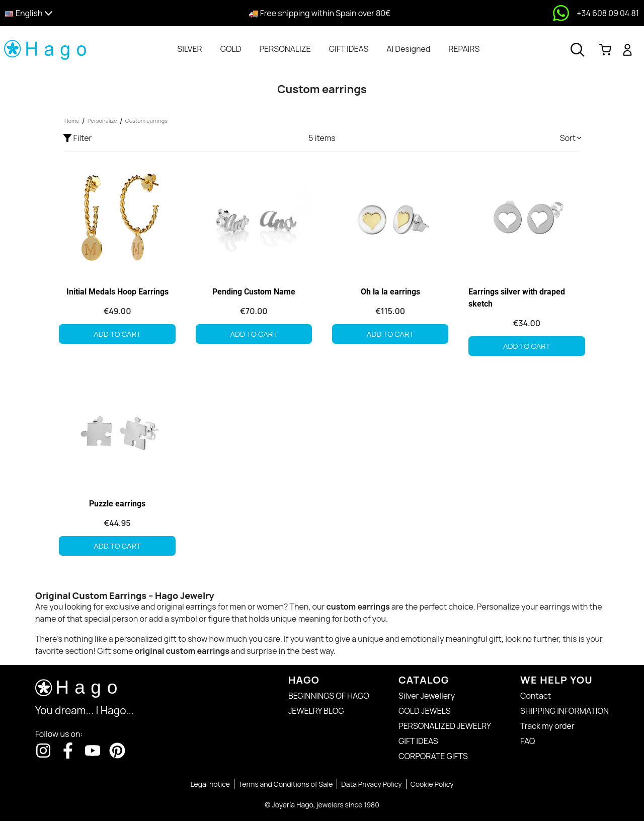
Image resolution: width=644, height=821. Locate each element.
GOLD (231, 49)
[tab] (189, 49)
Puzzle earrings (117, 504)
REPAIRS (464, 49)
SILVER (189, 49)
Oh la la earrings (390, 292)
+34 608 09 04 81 (608, 13)
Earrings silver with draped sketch (517, 298)
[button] (82, 13)
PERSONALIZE (285, 49)
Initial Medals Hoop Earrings (117, 292)
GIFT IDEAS (349, 49)
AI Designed (408, 49)
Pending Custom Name (254, 292)
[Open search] (578, 50)
